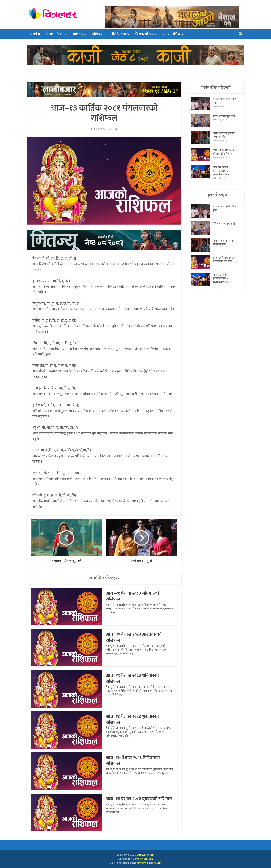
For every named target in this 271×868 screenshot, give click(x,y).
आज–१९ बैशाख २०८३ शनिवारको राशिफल (134, 678)
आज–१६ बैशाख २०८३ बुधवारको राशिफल (133, 802)
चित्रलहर (115, 129)
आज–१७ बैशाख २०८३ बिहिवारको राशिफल (134, 761)
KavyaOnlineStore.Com (149, 863)
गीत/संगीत (119, 34)
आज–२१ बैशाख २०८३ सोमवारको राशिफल (134, 596)
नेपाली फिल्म (55, 34)
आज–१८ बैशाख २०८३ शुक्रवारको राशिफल (133, 719)
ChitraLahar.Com (145, 855)
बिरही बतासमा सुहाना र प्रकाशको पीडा (224, 136)
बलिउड (78, 34)
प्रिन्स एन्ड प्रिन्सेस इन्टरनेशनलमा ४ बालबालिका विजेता (222, 172)
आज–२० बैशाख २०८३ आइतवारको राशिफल (135, 637)
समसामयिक (172, 34)
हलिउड (97, 34)
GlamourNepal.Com (143, 859)
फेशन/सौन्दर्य (144, 34)
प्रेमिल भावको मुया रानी (224, 117)
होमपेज (35, 34)
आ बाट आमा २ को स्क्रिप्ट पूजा (224, 102)
